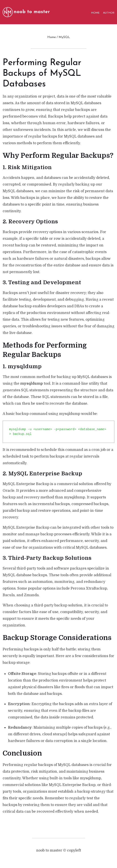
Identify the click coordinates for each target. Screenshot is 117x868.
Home (52, 37)
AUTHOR (109, 13)
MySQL (64, 37)
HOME (95, 13)
